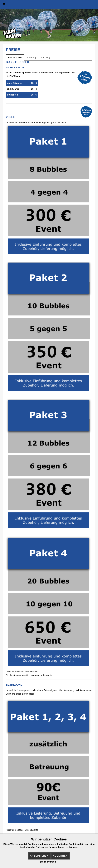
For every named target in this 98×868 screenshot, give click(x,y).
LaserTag (46, 58)
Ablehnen (60, 856)
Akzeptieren (39, 856)
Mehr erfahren (48, 862)
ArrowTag (32, 58)
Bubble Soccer (15, 58)
